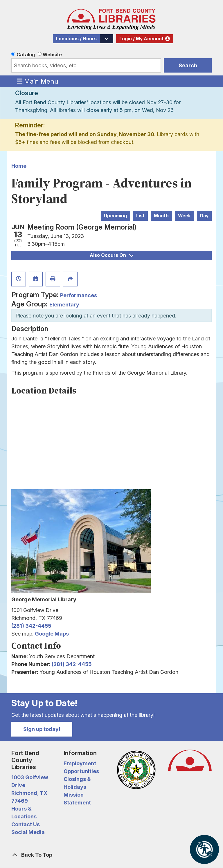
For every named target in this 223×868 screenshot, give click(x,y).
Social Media (28, 832)
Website (52, 55)
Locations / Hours (76, 39)
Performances (79, 295)
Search (188, 65)
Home (19, 166)
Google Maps (52, 634)
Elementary (64, 305)
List (140, 216)
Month (161, 216)
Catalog (26, 55)
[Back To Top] (111, 855)
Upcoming (115, 216)
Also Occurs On (111, 255)
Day (204, 216)
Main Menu (38, 81)
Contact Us (26, 824)
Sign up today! (42, 729)
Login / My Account (142, 39)
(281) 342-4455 (31, 626)
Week (184, 216)
